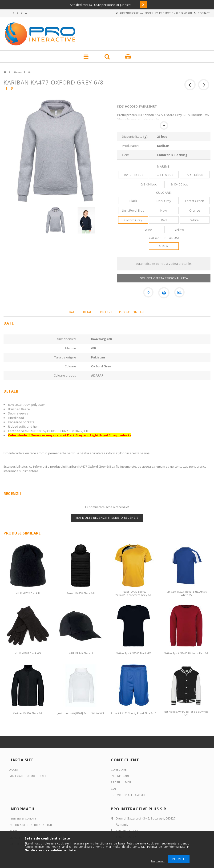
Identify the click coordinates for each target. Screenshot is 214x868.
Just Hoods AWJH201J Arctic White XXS (81, 713)
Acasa (14, 770)
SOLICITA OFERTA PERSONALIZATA (164, 278)
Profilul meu (121, 782)
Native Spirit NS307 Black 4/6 (133, 653)
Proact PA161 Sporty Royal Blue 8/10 (133, 713)
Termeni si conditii (24, 818)
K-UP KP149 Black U (81, 653)
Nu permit (158, 861)
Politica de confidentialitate (32, 825)
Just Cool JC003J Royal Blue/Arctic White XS (186, 593)
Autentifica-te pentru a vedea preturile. (164, 264)
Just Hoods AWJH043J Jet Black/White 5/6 (186, 713)
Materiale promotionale (28, 776)
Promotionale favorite (168, 13)
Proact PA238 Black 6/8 (81, 593)
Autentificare (109, 13)
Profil (135, 13)
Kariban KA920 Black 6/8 (28, 713)
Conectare (119, 770)
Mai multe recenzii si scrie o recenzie (107, 518)
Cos (114, 789)
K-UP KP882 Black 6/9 (28, 653)
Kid (30, 72)
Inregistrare (121, 776)
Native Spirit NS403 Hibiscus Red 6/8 (186, 653)
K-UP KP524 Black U (28, 593)
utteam (17, 72)
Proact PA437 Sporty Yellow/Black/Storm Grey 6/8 (133, 593)
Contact (201, 13)
